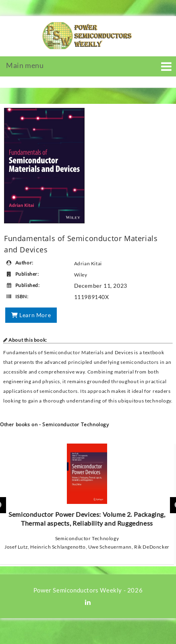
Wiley (81, 275)
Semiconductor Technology (87, 538)
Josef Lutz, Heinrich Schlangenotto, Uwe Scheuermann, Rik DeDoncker (87, 547)
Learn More (31, 315)
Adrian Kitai (88, 263)
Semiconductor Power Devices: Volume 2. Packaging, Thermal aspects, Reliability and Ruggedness (87, 485)
